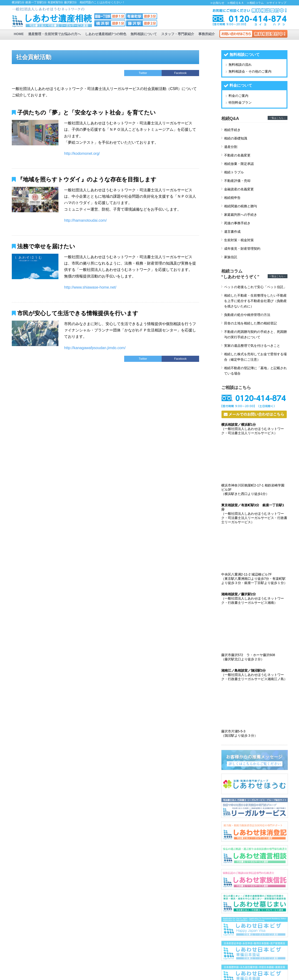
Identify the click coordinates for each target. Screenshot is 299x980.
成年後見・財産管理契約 (242, 249)
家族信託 (231, 257)
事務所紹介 (207, 34)
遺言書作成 (232, 232)
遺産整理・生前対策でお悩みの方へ (54, 34)
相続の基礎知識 (236, 138)
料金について (241, 85)
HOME (19, 34)
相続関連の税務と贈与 (241, 206)
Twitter (143, 73)
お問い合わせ (253, 34)
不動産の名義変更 (237, 155)
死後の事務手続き (237, 223)
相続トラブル (234, 172)
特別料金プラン (240, 102)
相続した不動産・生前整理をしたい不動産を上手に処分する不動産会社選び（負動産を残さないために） (255, 301)
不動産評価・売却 (237, 181)
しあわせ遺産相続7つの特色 (106, 34)
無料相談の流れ (240, 65)
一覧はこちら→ (278, 118)
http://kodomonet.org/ (82, 153)
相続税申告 (232, 198)
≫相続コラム (255, 3)
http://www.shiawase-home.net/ (90, 287)
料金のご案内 (238, 96)
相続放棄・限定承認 (239, 164)
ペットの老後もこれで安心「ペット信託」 (255, 287)
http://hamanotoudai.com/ (85, 220)
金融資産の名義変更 (239, 189)
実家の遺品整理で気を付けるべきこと (252, 346)
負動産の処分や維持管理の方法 (247, 315)
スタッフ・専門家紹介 (178, 34)
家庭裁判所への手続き (241, 215)
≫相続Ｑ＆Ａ (236, 3)
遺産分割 (231, 147)
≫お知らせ (217, 3)
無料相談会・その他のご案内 (250, 71)
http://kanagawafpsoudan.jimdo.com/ (95, 348)
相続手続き (232, 130)
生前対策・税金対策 (239, 240)
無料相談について (144, 34)
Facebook (180, 73)
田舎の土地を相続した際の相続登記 (250, 323)
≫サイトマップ (276, 3)
